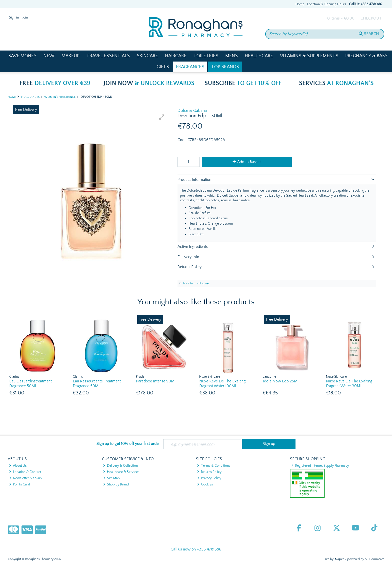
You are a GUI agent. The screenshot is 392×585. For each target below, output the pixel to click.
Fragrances (190, 67)
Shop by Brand (116, 484)
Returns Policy (209, 472)
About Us (18, 466)
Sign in (14, 18)
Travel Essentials (108, 56)
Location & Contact (25, 472)
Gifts (163, 67)
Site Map (111, 478)
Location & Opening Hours (327, 4)
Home (300, 4)
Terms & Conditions (214, 466)
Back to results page (196, 283)
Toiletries (206, 56)
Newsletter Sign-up (25, 478)
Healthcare (259, 56)
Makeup (70, 56)
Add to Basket (247, 162)
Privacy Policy (209, 478)
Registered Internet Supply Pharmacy (320, 466)
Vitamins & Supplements (309, 56)
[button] (162, 117)
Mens (231, 56)
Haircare (176, 56)
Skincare (147, 56)
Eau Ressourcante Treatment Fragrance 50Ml (97, 384)
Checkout (371, 18)
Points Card (19, 484)
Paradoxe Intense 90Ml (156, 381)
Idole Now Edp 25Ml (281, 381)
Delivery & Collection (120, 466)
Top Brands (225, 67)
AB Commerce (374, 559)
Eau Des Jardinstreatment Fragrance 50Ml (30, 384)
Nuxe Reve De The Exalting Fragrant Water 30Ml (349, 384)
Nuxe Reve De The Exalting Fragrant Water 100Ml (222, 384)
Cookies (205, 484)
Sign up (269, 444)
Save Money (22, 56)
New (49, 56)
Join (25, 18)
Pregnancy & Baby (366, 56)
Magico (340, 559)
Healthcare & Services (121, 472)
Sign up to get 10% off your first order (128, 444)
